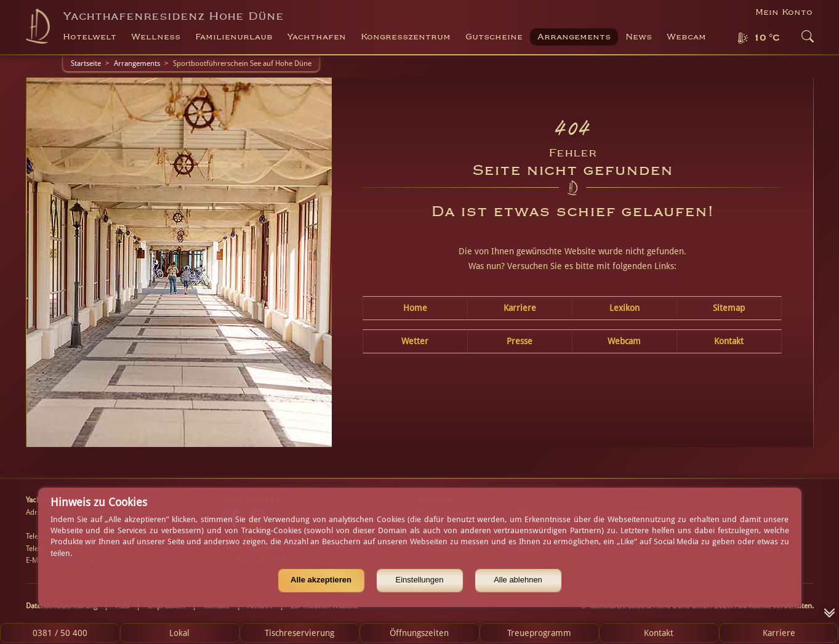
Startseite (86, 63)
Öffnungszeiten (419, 633)
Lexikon (624, 308)
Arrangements (574, 37)
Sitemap (729, 308)
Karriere (520, 308)
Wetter (415, 341)
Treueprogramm (539, 633)
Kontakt (729, 341)
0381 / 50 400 (60, 633)
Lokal (179, 633)
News (639, 37)
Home (415, 308)
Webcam (686, 37)
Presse (520, 341)
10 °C (766, 38)
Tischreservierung (299, 633)
